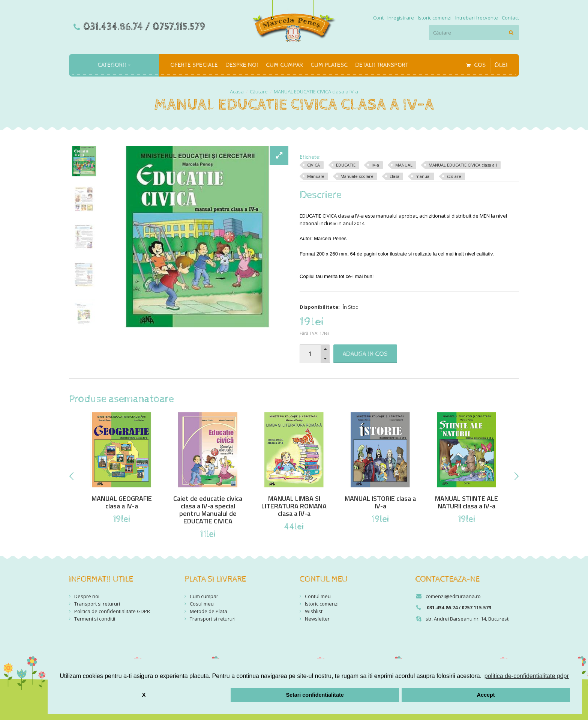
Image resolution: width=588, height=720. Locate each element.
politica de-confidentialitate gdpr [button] (527, 676)
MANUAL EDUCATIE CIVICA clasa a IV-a (316, 92)
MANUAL (404, 165)
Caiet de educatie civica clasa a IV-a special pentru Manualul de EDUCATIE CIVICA (208, 510)
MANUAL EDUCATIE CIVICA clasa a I (463, 165)
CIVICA (313, 165)
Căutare (259, 92)
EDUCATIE (346, 165)
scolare (454, 176)
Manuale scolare (357, 176)
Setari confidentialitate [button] (315, 695)
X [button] (144, 695)
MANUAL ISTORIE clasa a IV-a (380, 502)
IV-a (375, 165)
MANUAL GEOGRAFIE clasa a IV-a (122, 502)
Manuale (316, 176)
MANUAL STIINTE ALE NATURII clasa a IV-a (466, 502)
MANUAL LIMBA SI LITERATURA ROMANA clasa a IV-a (294, 506)
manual (423, 176)
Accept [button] (486, 695)
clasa (394, 176)
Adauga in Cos (365, 354)
